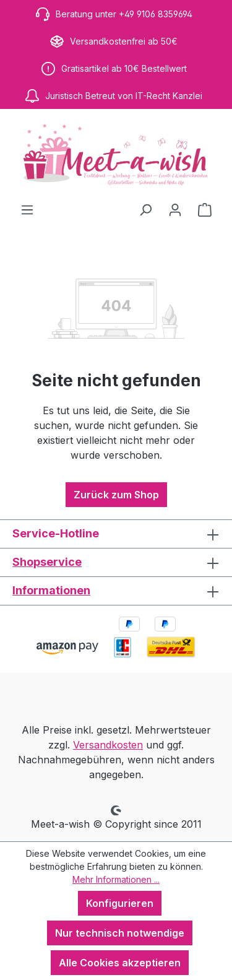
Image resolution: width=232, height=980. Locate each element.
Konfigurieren (120, 903)
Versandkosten (108, 745)
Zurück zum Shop (116, 495)
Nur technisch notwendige (120, 933)
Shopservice (47, 562)
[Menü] (27, 209)
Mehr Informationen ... (116, 879)
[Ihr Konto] (175, 209)
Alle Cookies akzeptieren (120, 963)
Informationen (51, 590)
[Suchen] (145, 209)
